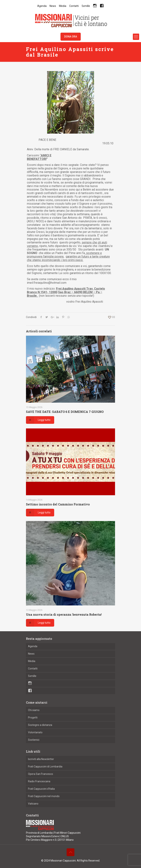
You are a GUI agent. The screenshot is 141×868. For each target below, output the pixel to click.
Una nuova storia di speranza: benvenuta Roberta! (64, 614)
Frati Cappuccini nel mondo (44, 796)
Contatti (74, 6)
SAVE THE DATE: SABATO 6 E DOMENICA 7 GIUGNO (65, 412)
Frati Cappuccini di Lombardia (45, 767)
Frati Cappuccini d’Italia (41, 789)
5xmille (86, 6)
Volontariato (35, 732)
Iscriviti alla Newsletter (41, 759)
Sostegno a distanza (40, 725)
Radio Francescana (39, 781)
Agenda (42, 6)
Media (63, 6)
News (53, 6)
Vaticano (33, 804)
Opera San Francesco (41, 774)
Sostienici (34, 740)
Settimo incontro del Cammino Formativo (58, 504)
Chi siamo (34, 710)
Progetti (33, 718)
